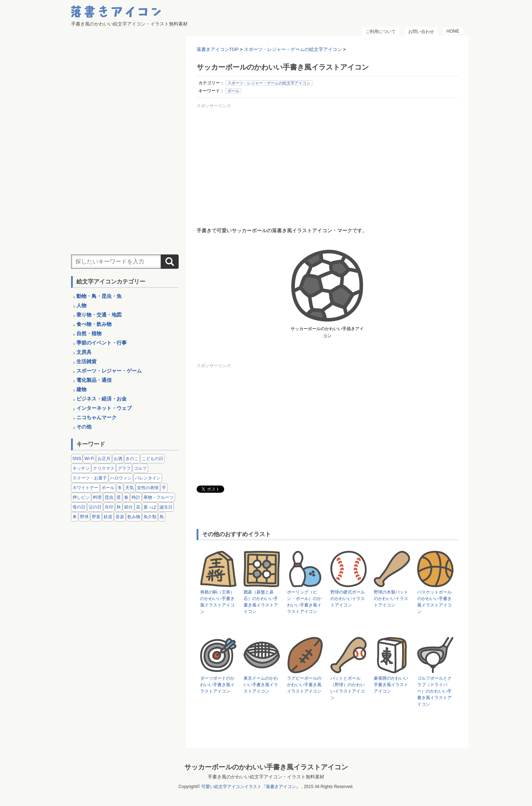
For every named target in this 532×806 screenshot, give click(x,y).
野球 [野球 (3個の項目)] (84, 517)
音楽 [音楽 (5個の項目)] (120, 517)
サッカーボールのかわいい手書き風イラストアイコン (266, 767)
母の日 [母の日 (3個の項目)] (79, 507)
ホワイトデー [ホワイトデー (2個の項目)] (85, 488)
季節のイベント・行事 (102, 343)
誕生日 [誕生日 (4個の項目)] (166, 507)
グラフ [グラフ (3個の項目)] (124, 468)
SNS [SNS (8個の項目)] (77, 459)
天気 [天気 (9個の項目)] (130, 488)
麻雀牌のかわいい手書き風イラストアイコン (391, 685)
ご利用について (381, 32)
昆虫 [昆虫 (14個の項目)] (109, 497)
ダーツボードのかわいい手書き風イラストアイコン (217, 685)
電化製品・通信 (94, 380)
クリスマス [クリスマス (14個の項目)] (104, 468)
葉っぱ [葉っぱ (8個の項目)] (150, 507)
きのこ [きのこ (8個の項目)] (132, 459)
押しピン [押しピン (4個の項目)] (81, 497)
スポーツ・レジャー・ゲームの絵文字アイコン (269, 83)
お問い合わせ (421, 32)
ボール (233, 91)
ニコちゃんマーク (96, 417)
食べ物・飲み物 (94, 324)
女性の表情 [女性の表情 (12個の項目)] (148, 488)
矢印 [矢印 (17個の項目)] (109, 507)
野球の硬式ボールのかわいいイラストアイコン (348, 599)
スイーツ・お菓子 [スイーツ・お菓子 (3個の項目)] (90, 478)
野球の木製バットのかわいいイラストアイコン (391, 599)
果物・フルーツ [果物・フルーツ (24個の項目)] (159, 497)
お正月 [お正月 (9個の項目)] (104, 459)
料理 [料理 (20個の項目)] (97, 497)
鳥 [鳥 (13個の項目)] (162, 517)
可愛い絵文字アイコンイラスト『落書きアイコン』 (251, 787)
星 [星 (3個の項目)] (119, 497)
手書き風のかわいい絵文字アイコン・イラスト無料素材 (266, 777)
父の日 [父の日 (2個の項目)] (95, 507)
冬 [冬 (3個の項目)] (120, 488)
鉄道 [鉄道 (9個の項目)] (108, 517)
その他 (84, 427)
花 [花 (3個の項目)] (138, 507)
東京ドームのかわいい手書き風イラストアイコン (261, 685)
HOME (453, 31)
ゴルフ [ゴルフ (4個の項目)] (140, 468)
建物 (81, 389)
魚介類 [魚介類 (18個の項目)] (150, 517)
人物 (81, 305)
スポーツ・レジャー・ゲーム (109, 371)
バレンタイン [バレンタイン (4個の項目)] (148, 478)
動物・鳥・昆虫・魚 (99, 296)
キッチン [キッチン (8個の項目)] (81, 468)
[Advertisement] (327, 161)
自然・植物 (89, 333)
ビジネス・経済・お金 (102, 399)
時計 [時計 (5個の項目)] (136, 497)
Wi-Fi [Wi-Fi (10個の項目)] (89, 459)
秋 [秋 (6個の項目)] (119, 507)
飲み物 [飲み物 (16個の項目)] (134, 517)
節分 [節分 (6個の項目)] (128, 507)
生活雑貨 (86, 361)
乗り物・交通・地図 (99, 315)
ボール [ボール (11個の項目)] (108, 488)
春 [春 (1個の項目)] (126, 497)
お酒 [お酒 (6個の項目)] (118, 459)
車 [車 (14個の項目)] (75, 517)
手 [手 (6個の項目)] (164, 488)
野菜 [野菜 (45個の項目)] (96, 517)
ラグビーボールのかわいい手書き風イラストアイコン (304, 685)
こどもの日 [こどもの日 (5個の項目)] (152, 459)
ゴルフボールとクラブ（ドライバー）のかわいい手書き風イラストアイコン (434, 691)
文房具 (84, 352)
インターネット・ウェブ (104, 408)
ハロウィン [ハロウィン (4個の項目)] (121, 478)
